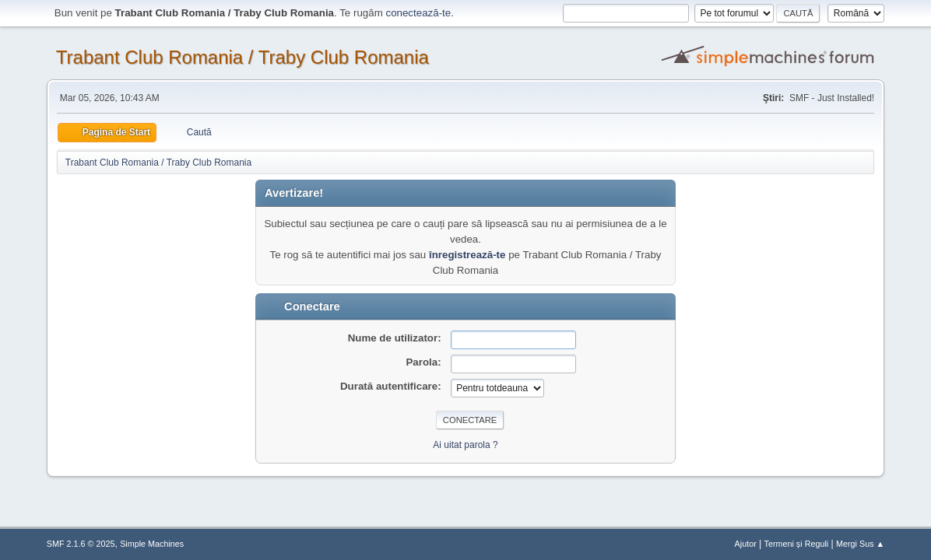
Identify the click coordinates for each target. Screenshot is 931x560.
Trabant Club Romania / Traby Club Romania (242, 57)
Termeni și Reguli (797, 544)
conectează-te (418, 13)
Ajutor (746, 544)
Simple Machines (152, 544)
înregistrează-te (467, 255)
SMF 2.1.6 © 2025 (81, 544)
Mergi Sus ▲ (860, 544)
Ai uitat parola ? (465, 445)
